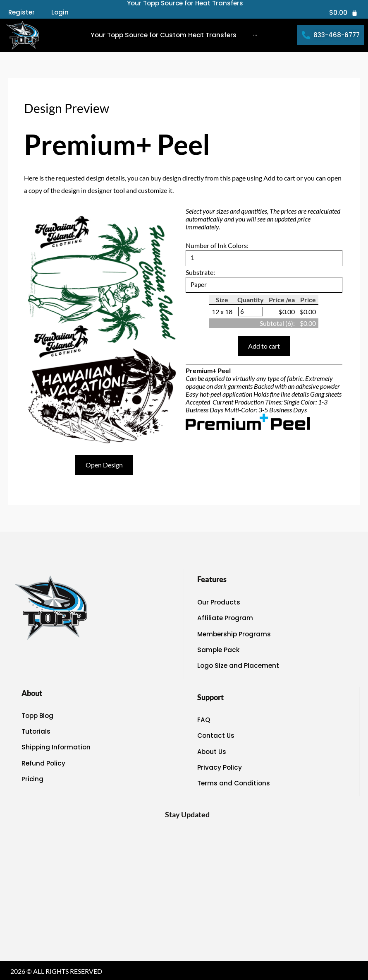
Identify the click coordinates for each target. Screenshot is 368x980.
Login (60, 12)
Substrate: (200, 272)
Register (22, 12)
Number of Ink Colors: (217, 245)
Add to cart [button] (264, 347)
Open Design (104, 465)
